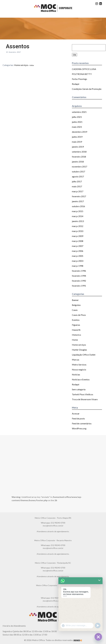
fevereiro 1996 (79, 271)
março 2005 (78, 256)
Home (75, 340)
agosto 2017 (78, 176)
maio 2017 (77, 186)
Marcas (76, 360)
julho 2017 (77, 181)
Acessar (76, 413)
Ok (75, 55)
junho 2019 (77, 137)
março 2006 (78, 251)
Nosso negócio (79, 370)
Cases (75, 310)
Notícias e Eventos (81, 379)
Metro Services (79, 365)
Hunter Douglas (79, 350)
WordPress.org (79, 428)
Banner (75, 300)
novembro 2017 (79, 167)
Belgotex (76, 305)
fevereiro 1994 (79, 276)
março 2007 (78, 246)
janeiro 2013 (78, 221)
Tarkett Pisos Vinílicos (83, 394)
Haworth (76, 330)
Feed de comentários (82, 423)
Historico (76, 335)
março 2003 (78, 261)
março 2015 (78, 211)
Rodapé (76, 84)
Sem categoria (79, 389)
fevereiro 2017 (79, 196)
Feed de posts (78, 418)
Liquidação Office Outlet (84, 355)
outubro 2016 (78, 206)
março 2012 (78, 226)
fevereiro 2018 (79, 157)
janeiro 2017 (78, 201)
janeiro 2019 (78, 147)
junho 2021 (77, 122)
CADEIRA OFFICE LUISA (84, 69)
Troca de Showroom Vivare (85, 399)
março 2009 (78, 236)
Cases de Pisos (79, 315)
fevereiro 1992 (79, 281)
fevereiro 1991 (79, 286)
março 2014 (78, 216)
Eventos (76, 320)
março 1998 (78, 266)
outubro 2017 (78, 171)
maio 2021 (77, 127)
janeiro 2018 (78, 162)
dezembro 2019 (79, 132)
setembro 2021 (79, 112)
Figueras (76, 325)
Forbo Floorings (79, 79)
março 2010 (78, 231)
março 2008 (78, 241)
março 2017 (78, 191)
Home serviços (21, 65)
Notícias (76, 374)
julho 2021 (77, 117)
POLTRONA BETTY (82, 74)
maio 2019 (77, 142)
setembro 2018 (79, 152)
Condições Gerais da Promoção (87, 89)
